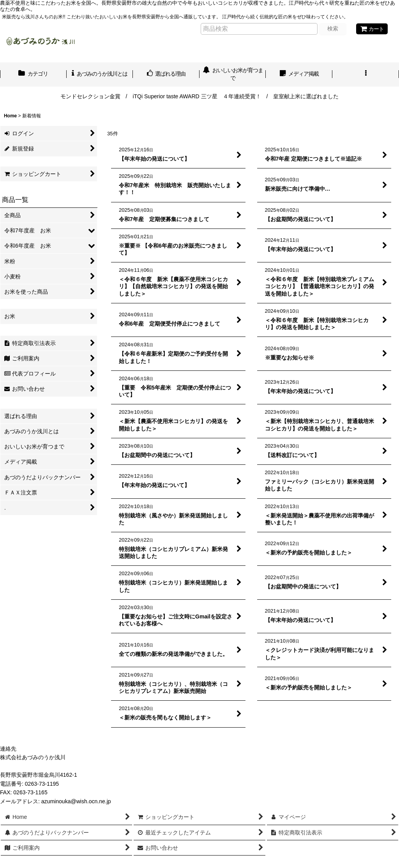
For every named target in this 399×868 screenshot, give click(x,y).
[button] (366, 74)
